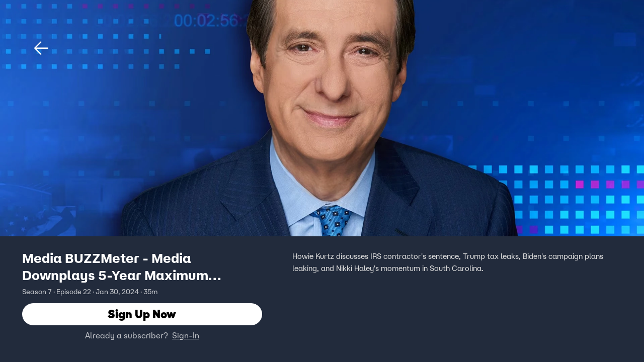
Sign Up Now (142, 314)
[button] (41, 48)
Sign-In (186, 335)
